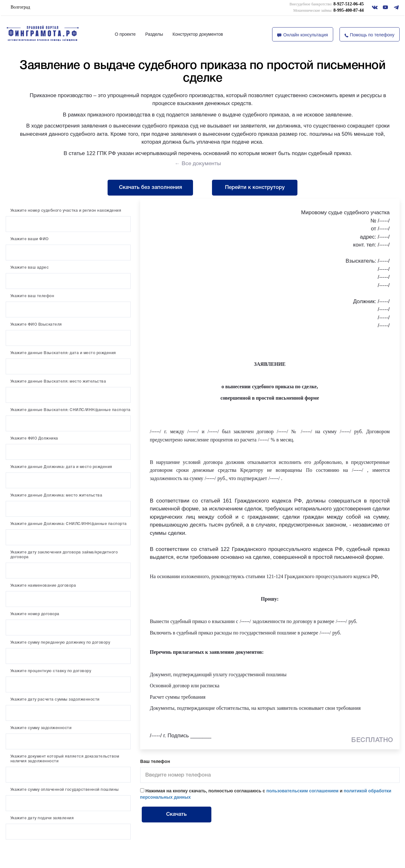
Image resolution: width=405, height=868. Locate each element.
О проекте (125, 34)
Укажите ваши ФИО (30, 239)
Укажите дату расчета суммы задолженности (55, 699)
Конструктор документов (198, 34)
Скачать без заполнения (150, 187)
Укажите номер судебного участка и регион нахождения (66, 211)
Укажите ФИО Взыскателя (36, 325)
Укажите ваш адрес (30, 268)
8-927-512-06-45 (327, 4)
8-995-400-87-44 (328, 10)
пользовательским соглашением (302, 791)
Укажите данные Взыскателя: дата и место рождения (63, 353)
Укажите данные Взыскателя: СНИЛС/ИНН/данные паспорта (71, 410)
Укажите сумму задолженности (41, 728)
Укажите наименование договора (43, 586)
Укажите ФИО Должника (34, 438)
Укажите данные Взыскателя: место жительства (58, 381)
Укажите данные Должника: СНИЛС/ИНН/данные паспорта (69, 524)
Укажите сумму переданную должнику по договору (60, 643)
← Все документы (198, 164)
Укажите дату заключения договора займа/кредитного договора (64, 555)
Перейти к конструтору (255, 187)
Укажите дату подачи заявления (42, 818)
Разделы (154, 34)
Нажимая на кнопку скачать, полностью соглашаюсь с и (266, 794)
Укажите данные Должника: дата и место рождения (61, 467)
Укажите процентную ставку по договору (51, 671)
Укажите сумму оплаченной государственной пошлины (65, 790)
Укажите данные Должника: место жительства (56, 495)
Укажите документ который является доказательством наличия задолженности (65, 759)
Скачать (176, 814)
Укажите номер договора (35, 614)
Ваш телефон (155, 762)
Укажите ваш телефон (32, 296)
